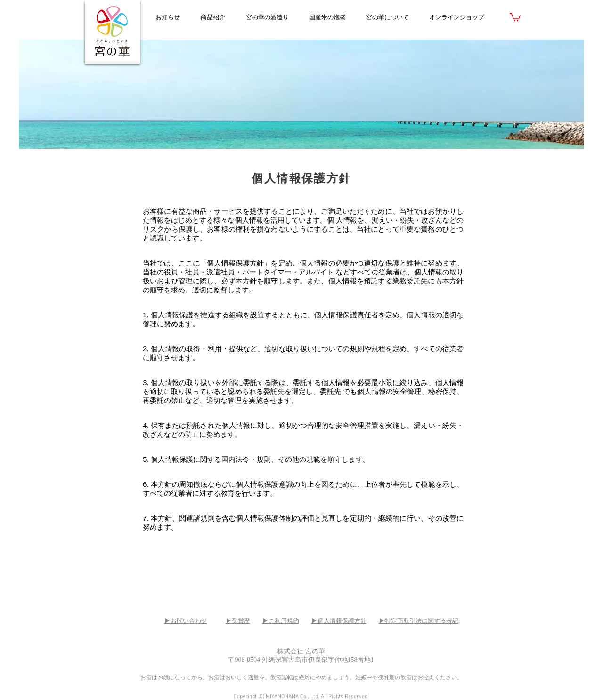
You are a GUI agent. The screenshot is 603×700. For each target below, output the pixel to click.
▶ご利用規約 (281, 621)
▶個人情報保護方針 (339, 621)
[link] (515, 17)
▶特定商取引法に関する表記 (419, 621)
